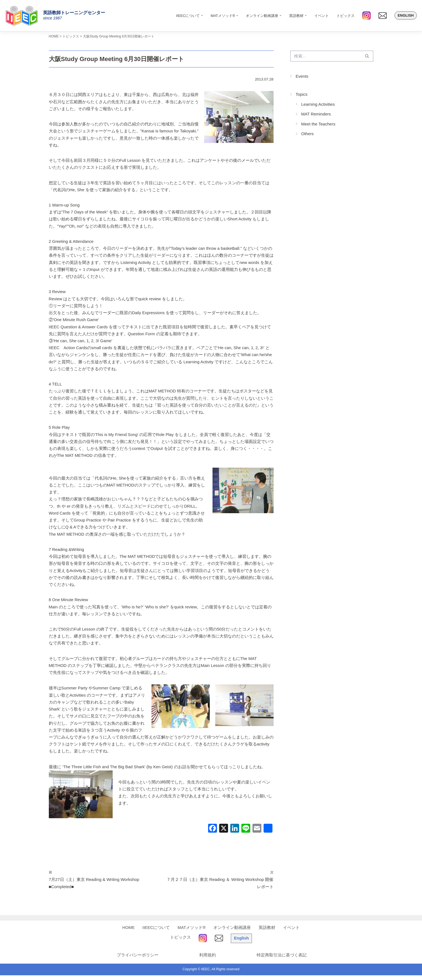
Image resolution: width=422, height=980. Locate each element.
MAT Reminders (316, 114)
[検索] (326, 56)
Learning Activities (318, 104)
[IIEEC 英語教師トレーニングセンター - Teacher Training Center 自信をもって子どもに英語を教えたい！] (24, 16)
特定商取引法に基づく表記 (282, 960)
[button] (202, 16)
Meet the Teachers (318, 124)
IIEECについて (156, 932)
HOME (128, 932)
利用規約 (207, 960)
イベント (322, 16)
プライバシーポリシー (136, 960)
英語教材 (267, 932)
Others (308, 134)
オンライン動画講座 (232, 932)
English (406, 15)
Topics (302, 95)
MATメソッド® (192, 932)
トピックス (346, 16)
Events (302, 76)
